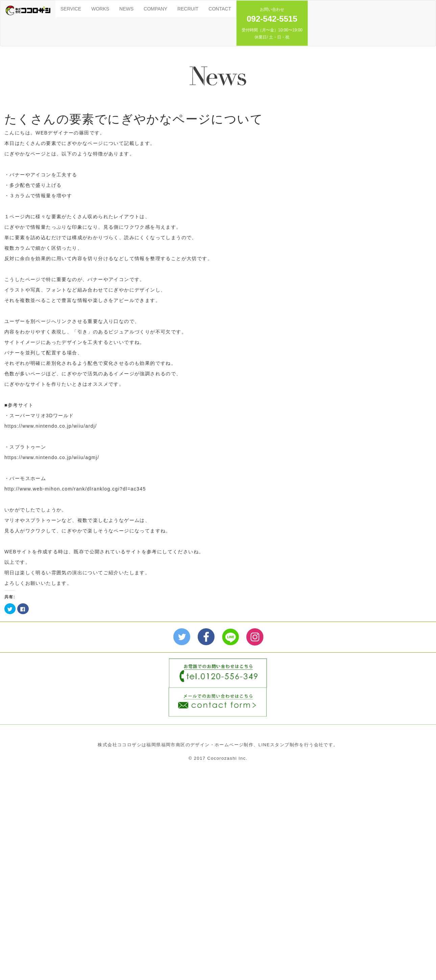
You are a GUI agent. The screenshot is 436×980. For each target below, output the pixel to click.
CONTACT (220, 9)
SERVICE (71, 9)
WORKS (100, 9)
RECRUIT (188, 9)
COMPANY (155, 9)
